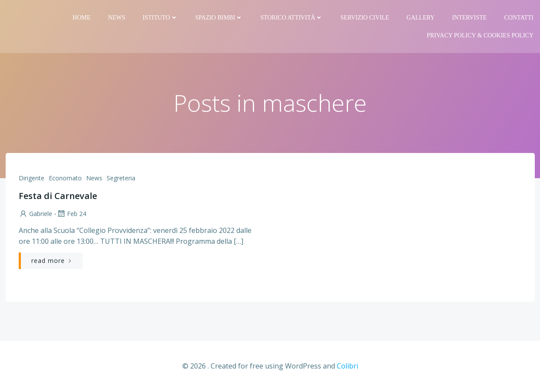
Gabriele (35, 214)
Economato (65, 178)
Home (82, 18)
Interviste (470, 18)
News (117, 18)
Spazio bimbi (219, 18)
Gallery (421, 18)
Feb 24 (71, 214)
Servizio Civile (365, 18)
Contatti (519, 18)
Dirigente (32, 178)
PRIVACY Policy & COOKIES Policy (480, 35)
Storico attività (292, 18)
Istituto (160, 18)
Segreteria (121, 178)
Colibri (347, 366)
